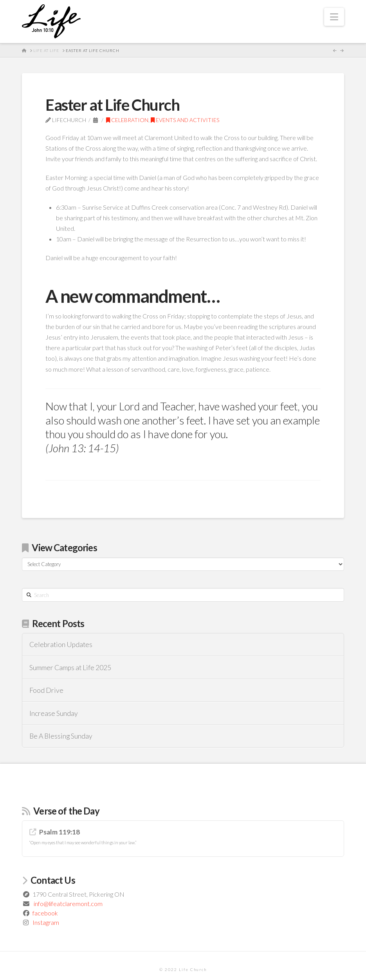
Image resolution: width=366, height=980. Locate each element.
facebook (45, 913)
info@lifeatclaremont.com (68, 904)
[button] (334, 17)
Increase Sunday (54, 713)
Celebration (127, 120)
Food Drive (46, 690)
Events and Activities (185, 120)
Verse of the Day (66, 811)
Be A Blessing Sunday (61, 736)
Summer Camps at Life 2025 (70, 668)
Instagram (46, 922)
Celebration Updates (61, 645)
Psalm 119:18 (59, 832)
